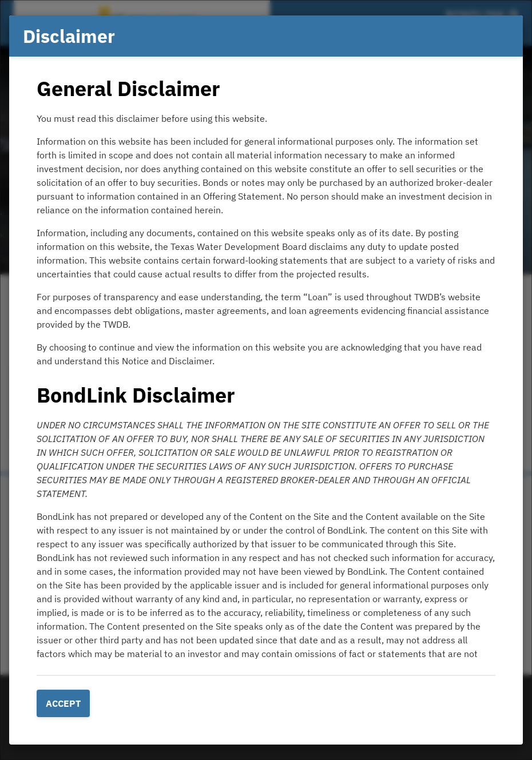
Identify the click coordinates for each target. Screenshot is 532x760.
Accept (63, 703)
